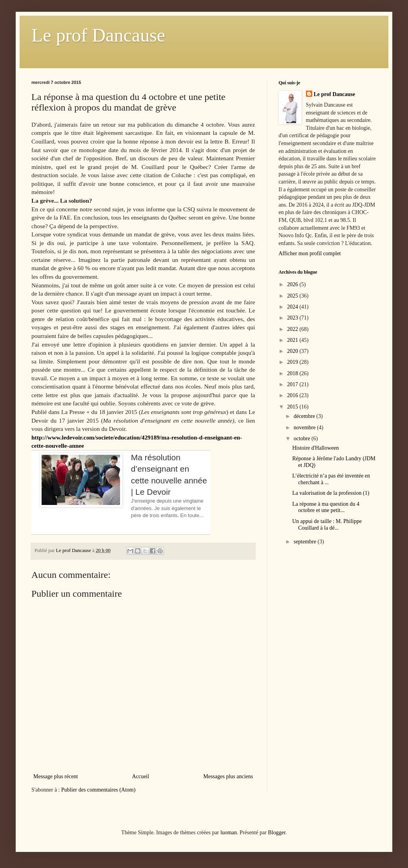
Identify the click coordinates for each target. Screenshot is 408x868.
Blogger (277, 833)
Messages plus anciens (228, 776)
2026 (293, 284)
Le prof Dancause (98, 35)
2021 (293, 340)
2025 (293, 296)
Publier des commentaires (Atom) (98, 790)
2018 (293, 373)
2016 (293, 395)
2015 (293, 407)
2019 (293, 362)
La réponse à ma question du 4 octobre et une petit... (326, 507)
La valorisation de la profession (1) (331, 493)
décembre (305, 416)
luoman (229, 833)
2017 (293, 384)
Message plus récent (56, 776)
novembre (305, 428)
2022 (293, 329)
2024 (293, 307)
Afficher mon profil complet (310, 253)
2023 (293, 318)
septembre (305, 542)
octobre (302, 439)
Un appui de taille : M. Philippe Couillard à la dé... (327, 525)
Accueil (141, 776)
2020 (293, 351)
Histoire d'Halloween (316, 448)
